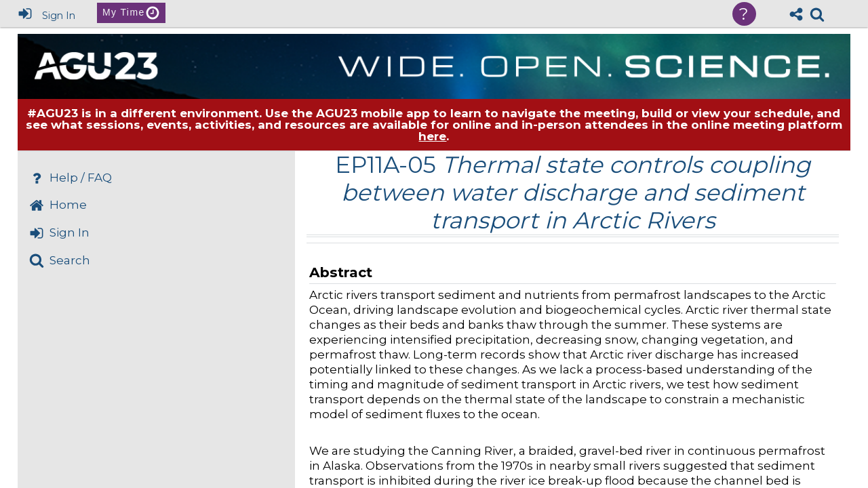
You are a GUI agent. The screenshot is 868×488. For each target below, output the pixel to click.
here (432, 136)
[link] (817, 14)
